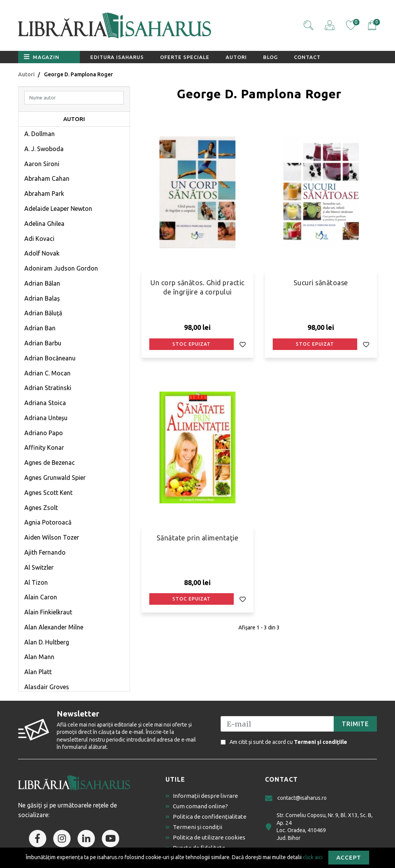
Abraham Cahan (47, 178)
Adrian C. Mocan (47, 373)
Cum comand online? (197, 806)
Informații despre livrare (202, 796)
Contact (307, 57)
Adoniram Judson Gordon (61, 268)
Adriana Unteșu (46, 418)
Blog (270, 57)
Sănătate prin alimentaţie (198, 538)
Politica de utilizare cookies (205, 837)
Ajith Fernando (45, 552)
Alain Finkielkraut (48, 612)
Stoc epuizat (192, 344)
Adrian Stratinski (48, 388)
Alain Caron (41, 597)
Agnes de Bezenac (50, 463)
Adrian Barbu (43, 343)
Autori (236, 57)
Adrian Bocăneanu (50, 358)
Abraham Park (44, 193)
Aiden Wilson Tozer (52, 537)
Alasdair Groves (47, 687)
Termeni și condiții (194, 827)
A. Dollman (40, 134)
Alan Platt (38, 672)
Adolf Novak (42, 253)
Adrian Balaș (42, 298)
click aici (313, 857)
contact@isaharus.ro (296, 798)
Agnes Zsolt (41, 508)
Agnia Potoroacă (48, 522)
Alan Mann (39, 657)
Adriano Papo (44, 433)
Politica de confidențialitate (206, 817)
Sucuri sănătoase (321, 283)
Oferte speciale (185, 57)
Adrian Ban (40, 328)
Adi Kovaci (39, 239)
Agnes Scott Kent (48, 493)
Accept (349, 857)
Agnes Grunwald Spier (55, 478)
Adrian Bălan (42, 283)
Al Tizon (36, 582)
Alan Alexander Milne (54, 627)
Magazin (42, 57)
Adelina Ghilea (44, 224)
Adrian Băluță (43, 313)
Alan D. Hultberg (47, 642)
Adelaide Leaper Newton (58, 209)
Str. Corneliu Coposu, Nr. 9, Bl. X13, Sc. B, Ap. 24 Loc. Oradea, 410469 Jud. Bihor (319, 827)
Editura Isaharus (117, 57)
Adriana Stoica (45, 403)
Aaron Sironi (42, 164)
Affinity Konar (44, 447)
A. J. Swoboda (44, 149)
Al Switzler (39, 567)
